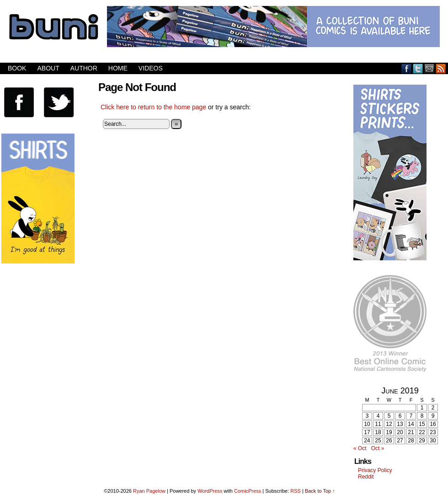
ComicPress (248, 491)
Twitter (418, 68)
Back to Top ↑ (320, 491)
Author (84, 68)
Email (429, 68)
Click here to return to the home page (153, 107)
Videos (151, 68)
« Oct (360, 448)
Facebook (407, 68)
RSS (441, 68)
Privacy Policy (375, 470)
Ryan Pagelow (149, 491)
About (48, 68)
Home (118, 68)
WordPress (210, 491)
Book (17, 68)
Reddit (366, 477)
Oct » (378, 448)
